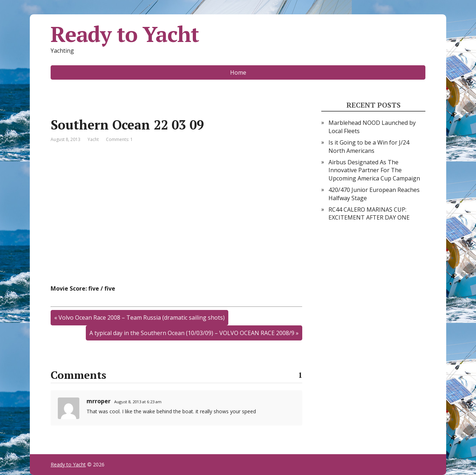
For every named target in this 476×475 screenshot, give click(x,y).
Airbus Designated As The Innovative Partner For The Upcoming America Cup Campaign (374, 170)
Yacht (93, 139)
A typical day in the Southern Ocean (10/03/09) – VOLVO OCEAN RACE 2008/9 (192, 333)
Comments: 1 (119, 139)
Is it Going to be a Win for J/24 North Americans (369, 146)
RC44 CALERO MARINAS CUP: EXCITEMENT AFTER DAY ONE (369, 213)
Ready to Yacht (125, 34)
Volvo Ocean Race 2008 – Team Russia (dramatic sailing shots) (142, 318)
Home (238, 72)
